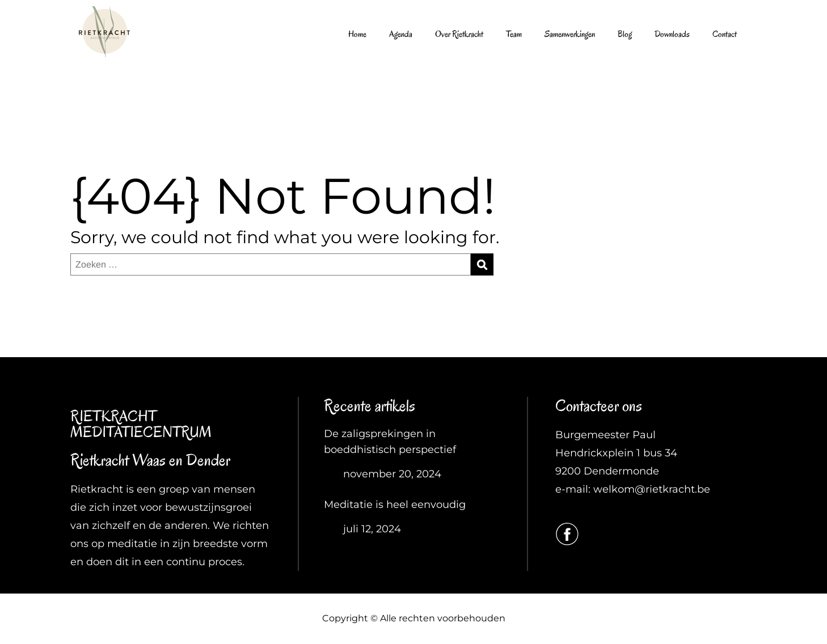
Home (357, 34)
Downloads (672, 34)
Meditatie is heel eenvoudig (395, 505)
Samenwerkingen (570, 34)
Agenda (401, 34)
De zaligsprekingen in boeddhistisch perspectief (390, 442)
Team (514, 34)
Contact (725, 34)
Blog (625, 34)
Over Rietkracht (459, 34)
